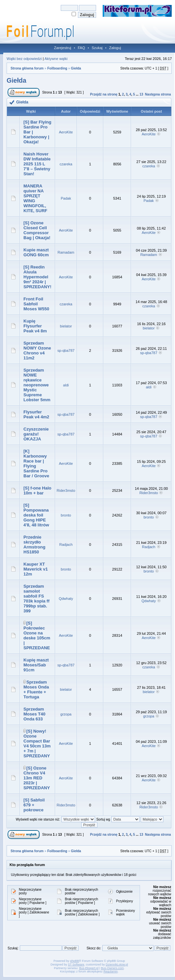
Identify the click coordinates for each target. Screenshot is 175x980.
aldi (66, 385)
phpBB (74, 961)
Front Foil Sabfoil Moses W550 (36, 304)
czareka (66, 164)
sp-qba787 (66, 350)
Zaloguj (115, 48)
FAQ (81, 48)
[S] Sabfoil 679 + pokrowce (34, 805)
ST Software (76, 965)
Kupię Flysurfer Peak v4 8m (35, 326)
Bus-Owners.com (112, 968)
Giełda (76, 68)
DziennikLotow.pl (117, 965)
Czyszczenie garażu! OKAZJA (36, 434)
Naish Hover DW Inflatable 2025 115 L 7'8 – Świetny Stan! (37, 164)
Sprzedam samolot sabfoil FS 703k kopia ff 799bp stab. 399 (36, 599)
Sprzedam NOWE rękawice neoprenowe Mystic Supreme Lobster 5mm (37, 385)
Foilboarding (57, 68)
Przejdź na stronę (104, 94)
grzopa (66, 714)
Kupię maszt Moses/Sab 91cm (36, 665)
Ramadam (66, 252)
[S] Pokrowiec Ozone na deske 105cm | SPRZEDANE (37, 635)
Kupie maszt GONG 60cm (36, 252)
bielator (66, 326)
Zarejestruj (63, 48)
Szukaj (97, 48)
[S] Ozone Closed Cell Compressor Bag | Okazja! (37, 230)
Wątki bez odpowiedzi (24, 59)
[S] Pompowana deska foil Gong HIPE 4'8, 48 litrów (36, 515)
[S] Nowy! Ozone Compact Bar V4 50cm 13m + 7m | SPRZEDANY (37, 743)
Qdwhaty (66, 599)
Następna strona (158, 94)
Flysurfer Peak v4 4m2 (36, 414)
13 (141, 94)
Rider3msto (66, 490)
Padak (66, 198)
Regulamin (110, 971)
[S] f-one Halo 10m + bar (37, 490)
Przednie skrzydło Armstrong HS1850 (34, 545)
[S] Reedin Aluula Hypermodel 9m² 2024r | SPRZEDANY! (37, 277)
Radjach (66, 545)
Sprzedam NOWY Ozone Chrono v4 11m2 (37, 350)
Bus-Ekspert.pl (89, 968)
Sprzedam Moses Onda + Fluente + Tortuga (36, 689)
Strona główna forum (27, 68)
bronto (66, 515)
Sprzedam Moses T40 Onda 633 (34, 714)
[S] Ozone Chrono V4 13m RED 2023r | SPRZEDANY (37, 778)
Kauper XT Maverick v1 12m (36, 569)
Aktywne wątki (56, 59)
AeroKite (66, 132)
